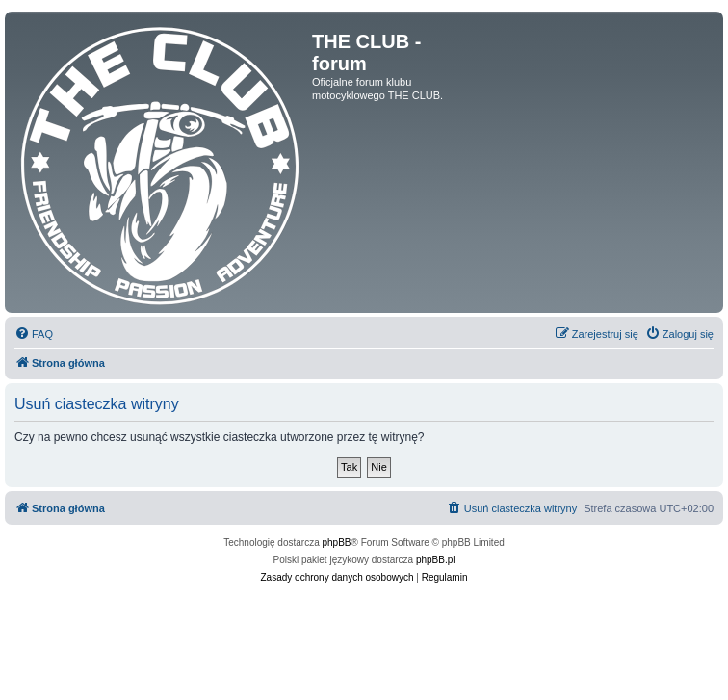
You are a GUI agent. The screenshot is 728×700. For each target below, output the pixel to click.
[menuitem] (34, 334)
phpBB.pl (436, 560)
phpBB (337, 543)
